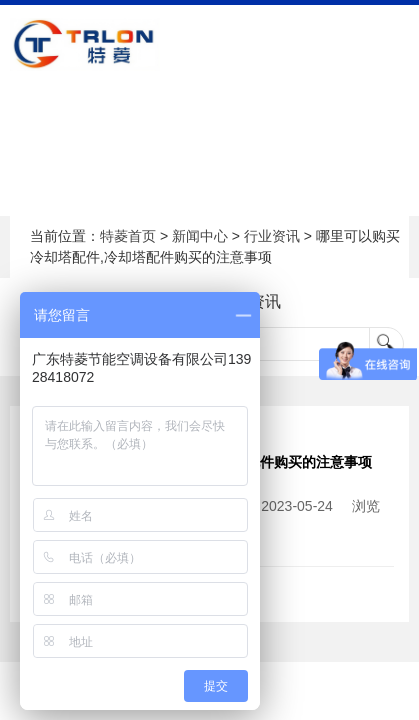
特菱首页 (128, 236)
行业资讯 (272, 236)
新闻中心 (200, 236)
